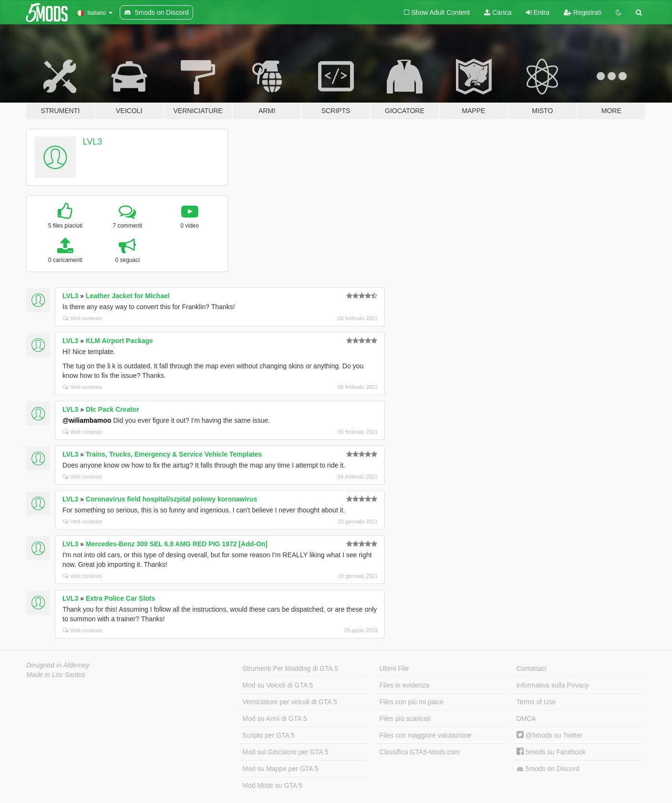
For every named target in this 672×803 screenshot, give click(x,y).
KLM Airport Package (119, 341)
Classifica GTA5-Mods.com (420, 752)
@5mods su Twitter (550, 735)
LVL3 (93, 142)
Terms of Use (536, 702)
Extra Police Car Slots (121, 598)
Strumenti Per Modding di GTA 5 (290, 668)
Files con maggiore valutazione (426, 735)
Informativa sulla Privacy (553, 685)
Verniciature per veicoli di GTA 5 (289, 702)
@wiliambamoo (87, 420)
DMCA (526, 719)
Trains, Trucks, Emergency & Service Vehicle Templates (174, 454)
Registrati (583, 12)
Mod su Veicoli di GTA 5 (278, 685)
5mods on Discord (548, 769)
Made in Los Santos (56, 675)
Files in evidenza (404, 685)
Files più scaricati (405, 719)
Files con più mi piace (412, 702)
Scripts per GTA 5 (268, 735)
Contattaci (532, 668)
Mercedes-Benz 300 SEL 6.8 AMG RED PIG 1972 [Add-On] (177, 544)
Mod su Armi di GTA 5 (274, 719)
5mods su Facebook (551, 752)
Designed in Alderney (58, 665)
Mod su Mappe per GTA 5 (280, 769)
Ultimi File (394, 668)
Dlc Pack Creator (113, 409)
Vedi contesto (83, 318)
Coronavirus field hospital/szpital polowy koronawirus (171, 499)
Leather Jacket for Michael (128, 296)
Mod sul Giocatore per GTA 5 (285, 752)
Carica (498, 12)
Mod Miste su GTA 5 (272, 785)
